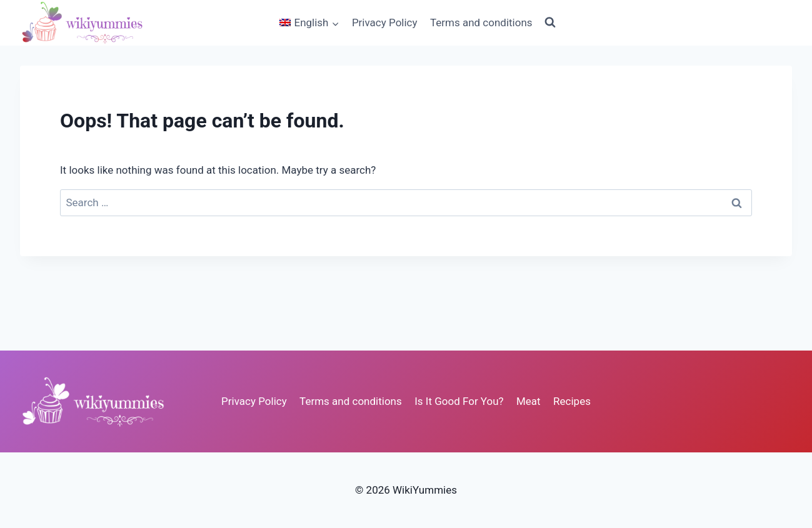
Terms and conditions (481, 22)
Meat (529, 401)
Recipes (572, 401)
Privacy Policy (385, 22)
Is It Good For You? (459, 401)
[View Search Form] (550, 22)
